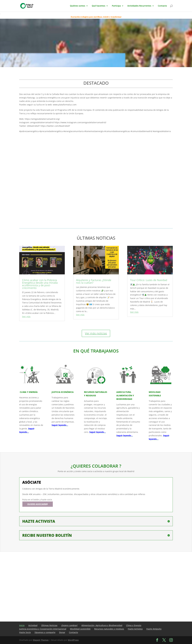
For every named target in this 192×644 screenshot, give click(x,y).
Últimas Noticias (49, 625)
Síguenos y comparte (45, 632)
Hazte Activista (135, 629)
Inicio (22, 625)
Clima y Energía (134, 625)
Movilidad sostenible (80, 629)
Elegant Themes (41, 640)
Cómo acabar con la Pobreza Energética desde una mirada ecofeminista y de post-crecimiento (40, 284)
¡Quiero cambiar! (69, 625)
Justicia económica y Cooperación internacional (43, 629)
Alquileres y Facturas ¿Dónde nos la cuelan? (94, 281)
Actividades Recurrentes (139, 6)
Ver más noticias (96, 333)
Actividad (33, 625)
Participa (116, 6)
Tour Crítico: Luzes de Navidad (149, 280)
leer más (26, 316)
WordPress (73, 640)
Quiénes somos (78, 6)
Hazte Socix (25, 632)
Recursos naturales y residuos (109, 629)
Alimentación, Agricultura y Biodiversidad (102, 625)
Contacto (162, 6)
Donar (62, 632)
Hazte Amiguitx (154, 629)
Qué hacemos (99, 6)
